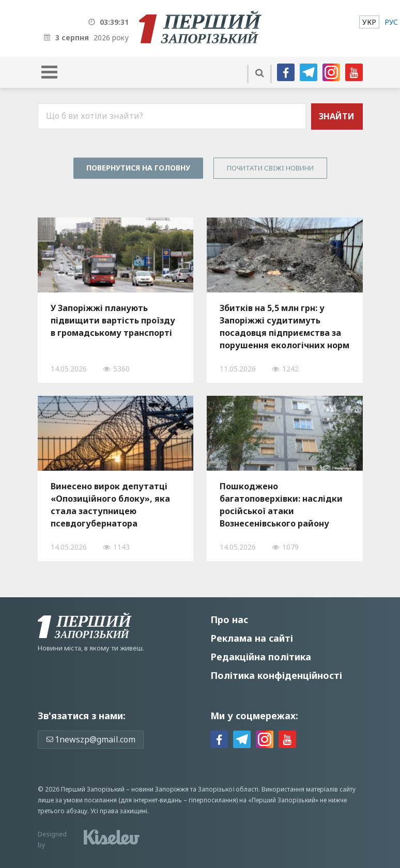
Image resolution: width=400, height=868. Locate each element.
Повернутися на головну (138, 168)
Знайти (337, 116)
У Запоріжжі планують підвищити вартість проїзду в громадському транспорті (113, 320)
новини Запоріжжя (160, 789)
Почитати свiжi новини (270, 168)
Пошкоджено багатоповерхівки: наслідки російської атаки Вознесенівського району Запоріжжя (281, 505)
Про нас (229, 619)
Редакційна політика (261, 657)
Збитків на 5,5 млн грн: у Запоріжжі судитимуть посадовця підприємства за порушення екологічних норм (284, 327)
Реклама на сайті (252, 638)
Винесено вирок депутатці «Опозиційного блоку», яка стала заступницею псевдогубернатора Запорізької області (110, 505)
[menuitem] (369, 22)
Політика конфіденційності (276, 675)
